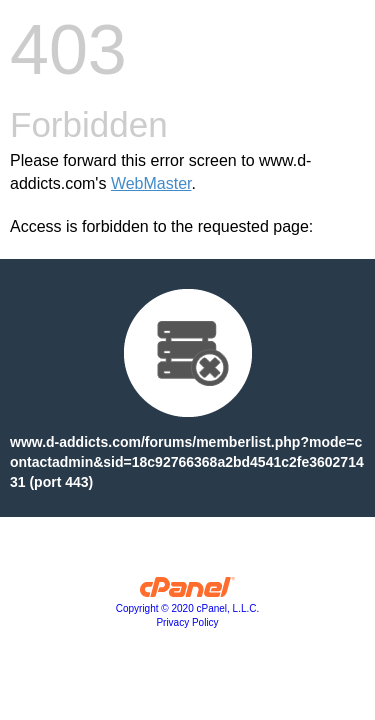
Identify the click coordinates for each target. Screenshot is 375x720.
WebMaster (151, 183)
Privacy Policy (187, 622)
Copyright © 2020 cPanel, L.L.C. (188, 608)
